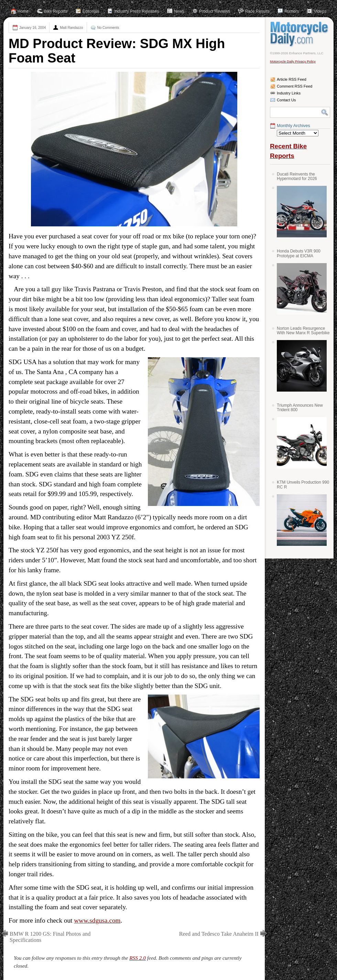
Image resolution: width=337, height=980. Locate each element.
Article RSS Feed (292, 79)
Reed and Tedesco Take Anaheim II (219, 934)
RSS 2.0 (138, 958)
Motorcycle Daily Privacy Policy (293, 61)
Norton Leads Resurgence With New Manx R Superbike (303, 331)
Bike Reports (56, 11)
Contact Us (286, 100)
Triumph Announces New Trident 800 (300, 408)
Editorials (91, 11)
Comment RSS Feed (295, 86)
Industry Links (289, 93)
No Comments (108, 28)
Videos (320, 11)
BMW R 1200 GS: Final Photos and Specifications (50, 937)
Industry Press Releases (137, 11)
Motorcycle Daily (300, 34)
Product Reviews (215, 11)
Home (23, 11)
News (179, 11)
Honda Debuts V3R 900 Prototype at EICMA (299, 253)
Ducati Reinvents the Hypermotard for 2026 (297, 176)
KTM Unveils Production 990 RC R (303, 485)
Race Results (257, 11)
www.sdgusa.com (97, 920)
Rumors (292, 11)
